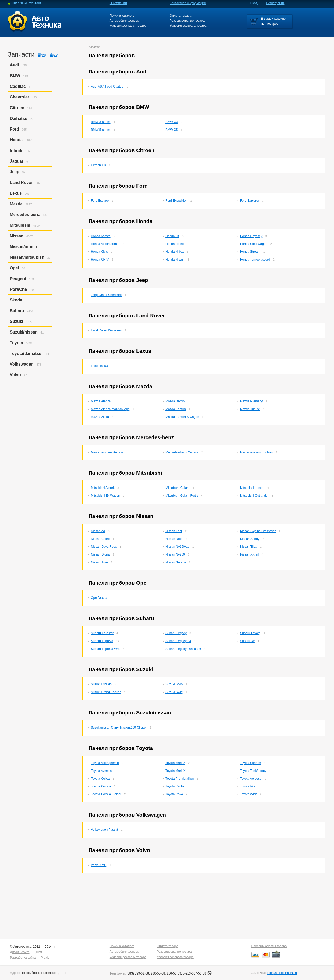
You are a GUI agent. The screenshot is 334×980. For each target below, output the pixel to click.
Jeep (14, 172)
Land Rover (21, 183)
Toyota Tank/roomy (253, 771)
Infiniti (16, 150)
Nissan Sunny (250, 539)
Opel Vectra (99, 598)
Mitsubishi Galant (177, 488)
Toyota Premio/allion (180, 779)
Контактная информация (188, 3)
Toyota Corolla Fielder (106, 794)
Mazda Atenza (101, 401)
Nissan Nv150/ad (177, 547)
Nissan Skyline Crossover (258, 531)
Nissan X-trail (249, 554)
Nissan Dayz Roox (104, 547)
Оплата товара (180, 16)
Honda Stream (250, 252)
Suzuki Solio (174, 684)
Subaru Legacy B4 (178, 641)
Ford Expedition (176, 201)
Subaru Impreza (102, 641)
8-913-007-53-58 (197, 973)
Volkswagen (22, 364)
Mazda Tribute (250, 409)
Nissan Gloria (100, 554)
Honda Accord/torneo (106, 244)
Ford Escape (100, 201)
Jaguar (16, 161)
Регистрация (275, 3)
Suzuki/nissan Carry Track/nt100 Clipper (119, 728)
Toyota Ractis (175, 786)
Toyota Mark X (175, 771)
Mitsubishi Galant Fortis (182, 496)
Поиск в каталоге (122, 16)
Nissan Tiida (249, 547)
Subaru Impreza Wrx (105, 649)
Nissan (16, 236)
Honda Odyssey (251, 236)
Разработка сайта (23, 958)
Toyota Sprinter (251, 763)
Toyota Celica (100, 779)
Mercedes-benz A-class (107, 452)
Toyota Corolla (101, 786)
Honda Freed (175, 244)
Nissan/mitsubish (27, 257)
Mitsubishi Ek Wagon (105, 496)
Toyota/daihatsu (26, 353)
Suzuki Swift (174, 692)
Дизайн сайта (20, 952)
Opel (14, 268)
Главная (94, 47)
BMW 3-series (101, 122)
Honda (16, 140)
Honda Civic (99, 252)
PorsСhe (18, 289)
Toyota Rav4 (174, 794)
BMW (15, 76)
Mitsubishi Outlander (254, 496)
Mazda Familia (176, 409)
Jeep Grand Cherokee (106, 295)
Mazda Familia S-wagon (182, 417)
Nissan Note (174, 539)
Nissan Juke (99, 562)
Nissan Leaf (174, 531)
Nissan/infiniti (23, 247)
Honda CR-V (100, 260)
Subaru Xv (247, 641)
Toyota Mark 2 (175, 763)
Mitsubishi (20, 225)
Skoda (16, 300)
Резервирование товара (187, 21)
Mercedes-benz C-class (182, 452)
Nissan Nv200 (175, 554)
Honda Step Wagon (254, 244)
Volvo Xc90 (99, 865)
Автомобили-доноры (125, 21)
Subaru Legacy (176, 633)
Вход (254, 3)
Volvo (15, 375)
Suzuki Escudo (101, 684)
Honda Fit (172, 236)
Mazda (16, 204)
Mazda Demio (175, 401)
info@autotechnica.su (282, 973)
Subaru (17, 311)
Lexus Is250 (99, 366)
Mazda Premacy (251, 401)
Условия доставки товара (128, 26)
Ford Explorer (250, 201)
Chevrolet (19, 97)
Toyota (16, 343)
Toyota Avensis (101, 771)
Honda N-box (175, 252)
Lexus (16, 193)
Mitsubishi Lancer (252, 488)
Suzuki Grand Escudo (106, 692)
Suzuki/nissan (24, 332)
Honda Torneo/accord (255, 260)
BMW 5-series (101, 130)
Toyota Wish (249, 794)
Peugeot (18, 279)
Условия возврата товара (188, 26)
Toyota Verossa (251, 779)
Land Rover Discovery (106, 330)
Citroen (17, 108)
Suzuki (16, 321)
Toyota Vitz (248, 786)
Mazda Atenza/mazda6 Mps (110, 409)
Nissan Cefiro (100, 539)
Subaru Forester (102, 633)
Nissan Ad (98, 531)
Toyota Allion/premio (105, 763)
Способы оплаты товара (269, 946)
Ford (14, 129)
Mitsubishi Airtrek (103, 488)
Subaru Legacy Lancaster (183, 649)
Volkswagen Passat (104, 830)
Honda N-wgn (175, 260)
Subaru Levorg (250, 633)
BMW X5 (172, 130)
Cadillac (18, 86)
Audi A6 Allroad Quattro (107, 87)
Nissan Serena (176, 562)
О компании (118, 3)
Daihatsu (19, 118)
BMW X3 (172, 122)
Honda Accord (101, 236)
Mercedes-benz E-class (256, 452)
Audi (14, 65)
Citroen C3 (98, 165)
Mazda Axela (100, 417)
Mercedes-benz (25, 215)
